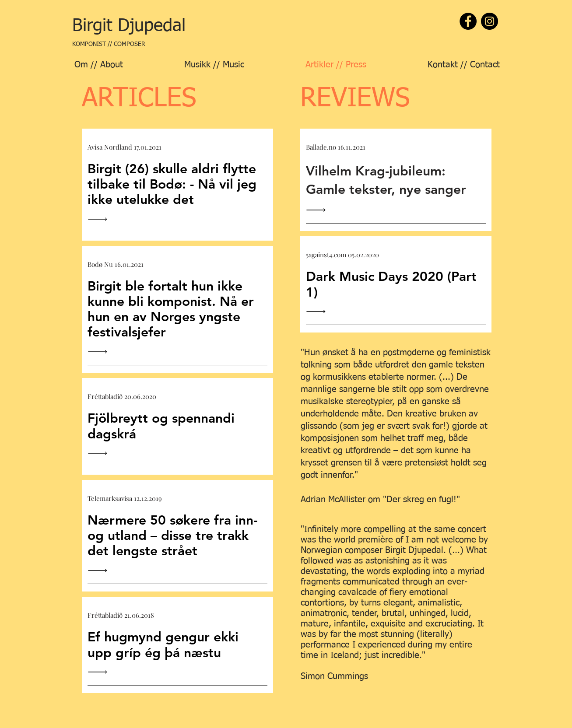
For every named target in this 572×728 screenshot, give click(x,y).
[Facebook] (468, 21)
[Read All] (100, 219)
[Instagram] (490, 21)
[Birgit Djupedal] (129, 26)
